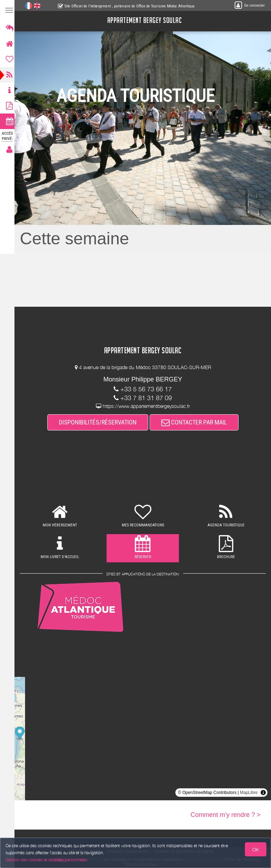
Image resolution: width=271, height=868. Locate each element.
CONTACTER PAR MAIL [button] (196, 422)
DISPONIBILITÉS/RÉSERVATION (100, 422)
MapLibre (249, 793)
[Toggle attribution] (263, 793)
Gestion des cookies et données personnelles (47, 860)
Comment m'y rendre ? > (225, 815)
